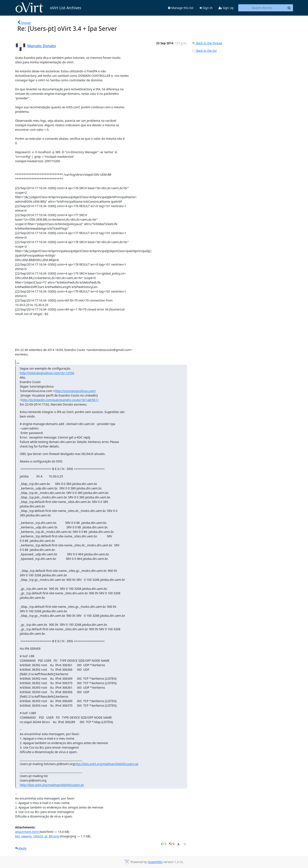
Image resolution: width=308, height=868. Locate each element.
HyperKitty (155, 862)
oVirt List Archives (48, 8)
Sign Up (226, 8)
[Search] (289, 8)
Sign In (206, 8)
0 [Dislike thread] (172, 844)
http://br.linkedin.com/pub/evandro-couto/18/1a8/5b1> (60, 400)
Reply (21, 848)
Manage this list (181, 8)
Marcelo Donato (42, 46)
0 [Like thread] (164, 844)
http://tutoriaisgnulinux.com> (76, 391)
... (18, 362)
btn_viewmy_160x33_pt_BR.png (37, 836)
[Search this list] (262, 8)
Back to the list (204, 51)
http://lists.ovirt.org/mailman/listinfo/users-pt (106, 764)
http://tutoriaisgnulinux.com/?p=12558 (47, 373)
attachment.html (27, 832)
